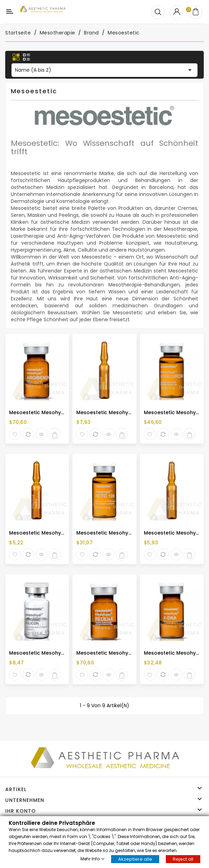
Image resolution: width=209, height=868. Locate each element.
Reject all (183, 859)
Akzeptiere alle (135, 859)
